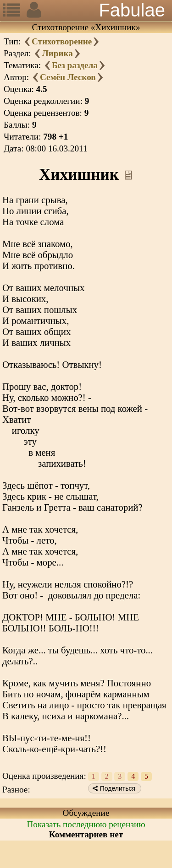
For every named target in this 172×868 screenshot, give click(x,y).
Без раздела (75, 65)
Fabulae (132, 10)
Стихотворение (62, 41)
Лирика (57, 53)
